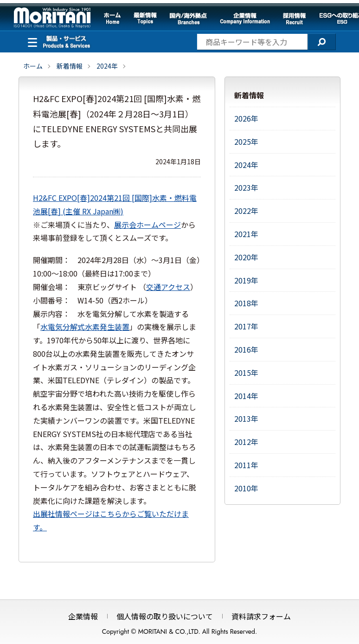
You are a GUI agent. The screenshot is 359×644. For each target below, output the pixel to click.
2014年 (246, 396)
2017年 (246, 326)
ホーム (112, 19)
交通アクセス (168, 287)
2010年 (246, 488)
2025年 (246, 142)
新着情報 (70, 66)
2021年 (246, 234)
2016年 (246, 349)
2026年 (246, 118)
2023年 (246, 187)
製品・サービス (30, 41)
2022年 (246, 211)
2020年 (246, 257)
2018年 (246, 303)
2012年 (246, 442)
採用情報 (294, 19)
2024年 (107, 66)
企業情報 (245, 19)
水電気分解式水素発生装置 (85, 327)
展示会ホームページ (147, 225)
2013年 (246, 419)
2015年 (246, 373)
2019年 (246, 280)
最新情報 (145, 19)
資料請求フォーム (261, 616)
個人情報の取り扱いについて (165, 616)
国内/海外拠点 (188, 19)
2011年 (246, 465)
